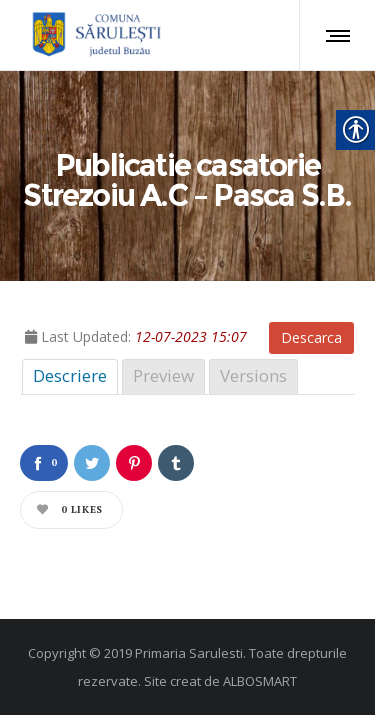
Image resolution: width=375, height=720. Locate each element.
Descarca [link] (311, 337)
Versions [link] (253, 375)
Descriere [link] (70, 375)
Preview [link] (163, 375)
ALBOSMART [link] (260, 681)
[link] (93, 35)
